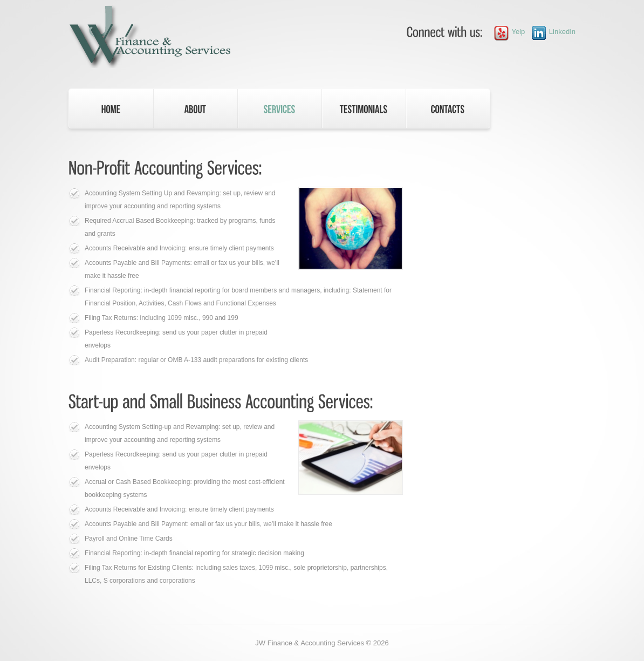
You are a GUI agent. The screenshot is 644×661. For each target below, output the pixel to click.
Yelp (506, 32)
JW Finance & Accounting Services (310, 643)
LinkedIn (550, 32)
